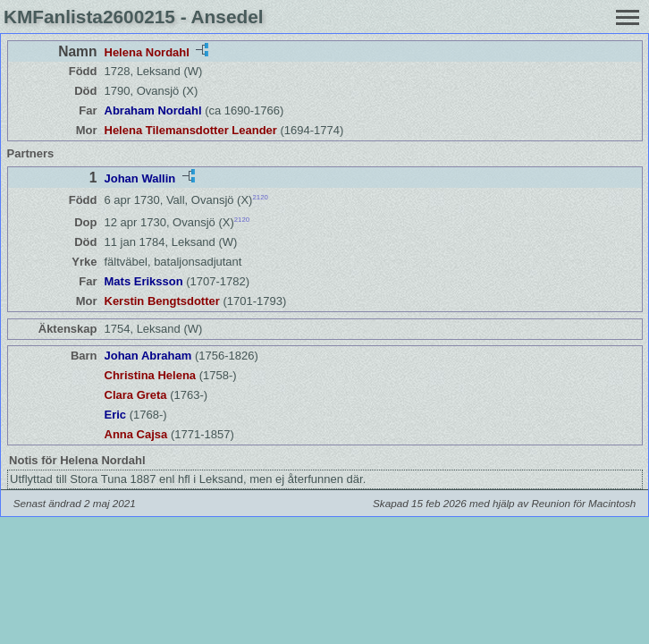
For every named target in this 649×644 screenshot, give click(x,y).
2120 (260, 197)
